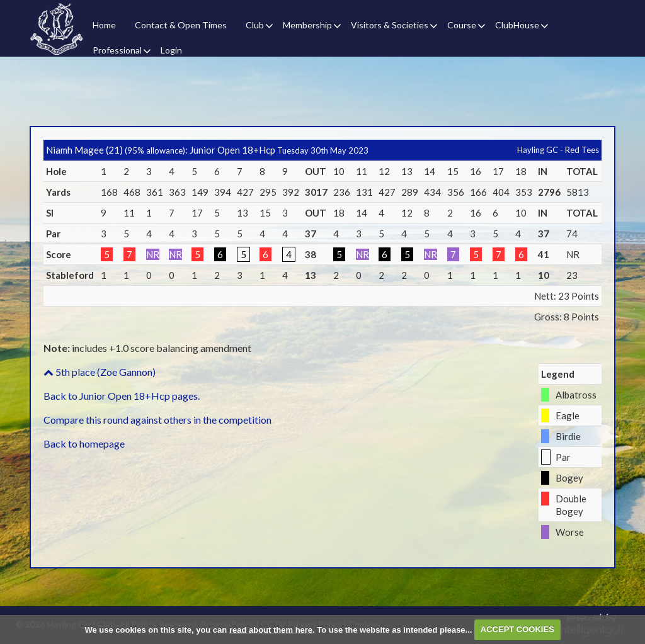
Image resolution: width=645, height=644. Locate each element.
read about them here (271, 629)
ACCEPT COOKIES (517, 629)
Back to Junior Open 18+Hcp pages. (122, 396)
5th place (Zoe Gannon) (100, 372)
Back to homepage (84, 443)
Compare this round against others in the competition (157, 420)
